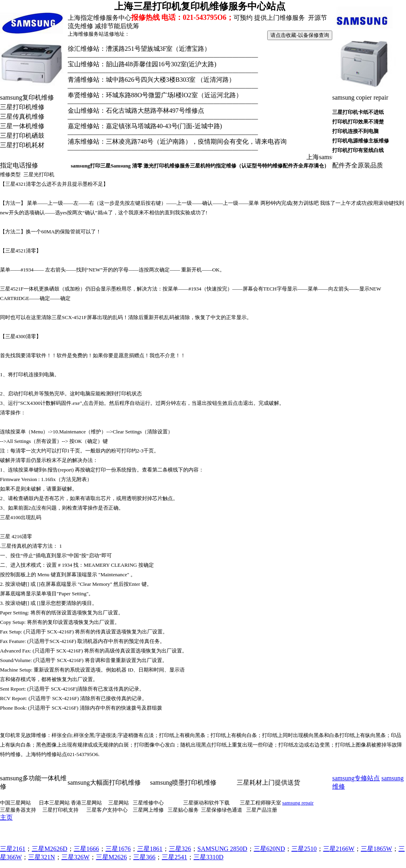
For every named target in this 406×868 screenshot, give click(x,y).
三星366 (144, 857)
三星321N (42, 857)
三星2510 (304, 849)
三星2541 (174, 857)
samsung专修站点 (356, 778)
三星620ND (269, 849)
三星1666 (86, 849)
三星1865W (376, 849)
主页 (6, 817)
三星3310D (209, 857)
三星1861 (150, 849)
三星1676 (118, 849)
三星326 (180, 849)
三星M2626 (111, 857)
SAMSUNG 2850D (222, 849)
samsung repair (298, 803)
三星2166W (339, 849)
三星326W (76, 857)
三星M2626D (50, 849)
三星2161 (13, 849)
